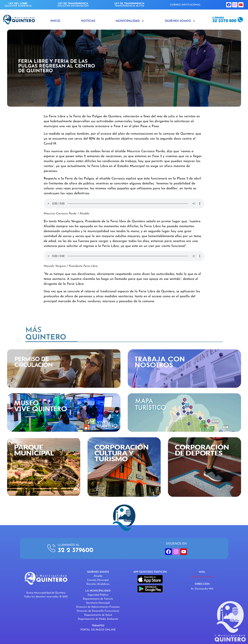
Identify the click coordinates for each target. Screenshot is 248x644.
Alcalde (98, 576)
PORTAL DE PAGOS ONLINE (98, 630)
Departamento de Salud (98, 615)
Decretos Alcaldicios (98, 584)
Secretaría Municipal (98, 603)
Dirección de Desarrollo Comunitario (98, 611)
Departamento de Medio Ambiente (98, 619)
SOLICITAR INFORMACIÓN (73, 5)
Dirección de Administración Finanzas (98, 607)
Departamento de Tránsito (98, 599)
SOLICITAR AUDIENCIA (18, 5)
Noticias (88, 21)
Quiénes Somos (180, 21)
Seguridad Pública (98, 595)
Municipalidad (130, 21)
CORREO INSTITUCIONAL (185, 5)
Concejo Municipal (98, 580)
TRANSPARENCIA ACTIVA (129, 5)
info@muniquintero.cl (202, 577)
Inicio (55, 21)
